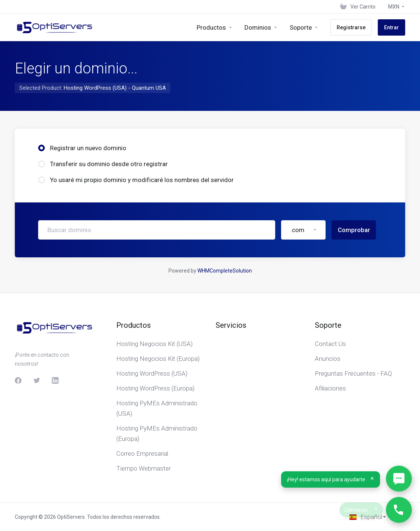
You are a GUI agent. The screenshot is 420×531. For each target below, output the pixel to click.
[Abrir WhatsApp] (399, 479)
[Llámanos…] (399, 510)
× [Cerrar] (372, 478)
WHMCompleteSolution (225, 271)
